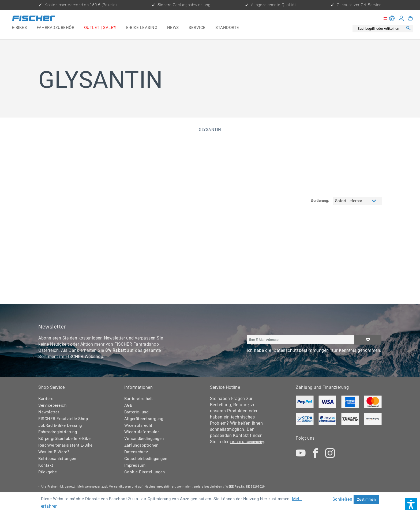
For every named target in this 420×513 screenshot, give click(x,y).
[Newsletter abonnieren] (368, 340)
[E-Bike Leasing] (142, 28)
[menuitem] (19, 28)
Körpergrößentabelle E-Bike (64, 439)
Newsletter (49, 412)
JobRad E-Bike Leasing (60, 425)
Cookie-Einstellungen (145, 472)
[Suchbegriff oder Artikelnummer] (379, 29)
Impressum (135, 465)
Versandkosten (120, 487)
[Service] (197, 28)
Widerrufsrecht (138, 425)
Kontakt (46, 465)
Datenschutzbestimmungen (301, 350)
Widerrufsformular (142, 432)
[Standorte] (227, 28)
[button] (411, 504)
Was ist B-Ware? (54, 452)
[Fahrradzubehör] (56, 28)
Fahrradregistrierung (58, 432)
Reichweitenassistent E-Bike (65, 445)
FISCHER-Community (247, 442)
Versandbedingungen (144, 439)
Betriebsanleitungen (57, 459)
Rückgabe (48, 472)
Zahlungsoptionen (141, 445)
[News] (173, 28)
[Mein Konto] (401, 18)
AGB (128, 405)
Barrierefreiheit (139, 399)
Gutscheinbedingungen (146, 459)
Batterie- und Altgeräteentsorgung (144, 415)
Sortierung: (320, 156)
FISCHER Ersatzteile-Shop (63, 419)
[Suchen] (408, 29)
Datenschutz (136, 452)
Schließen (342, 499)
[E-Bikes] (19, 28)
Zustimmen (366, 499)
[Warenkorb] (410, 18)
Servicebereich (52, 405)
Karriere (46, 399)
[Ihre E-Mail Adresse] (301, 340)
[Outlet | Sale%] (100, 28)
